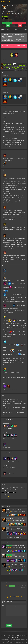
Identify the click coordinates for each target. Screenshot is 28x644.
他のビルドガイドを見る (14, 569)
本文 (3, 601)
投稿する (9, 621)
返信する (23, 583)
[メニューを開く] (26, 2)
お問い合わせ (20, 631)
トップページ (4, 27)
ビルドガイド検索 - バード (15, 27)
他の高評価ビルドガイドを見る (14, 533)
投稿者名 (3, 598)
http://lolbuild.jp (5, 492)
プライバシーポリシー (11, 631)
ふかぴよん (8, 13)
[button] (8, 23)
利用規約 (3, 631)
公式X (25, 631)
